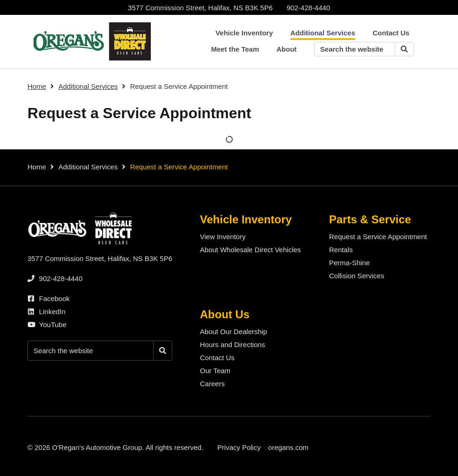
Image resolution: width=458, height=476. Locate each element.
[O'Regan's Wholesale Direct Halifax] (90, 41)
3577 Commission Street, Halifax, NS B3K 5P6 (200, 8)
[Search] (404, 49)
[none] (308, 8)
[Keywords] (355, 49)
